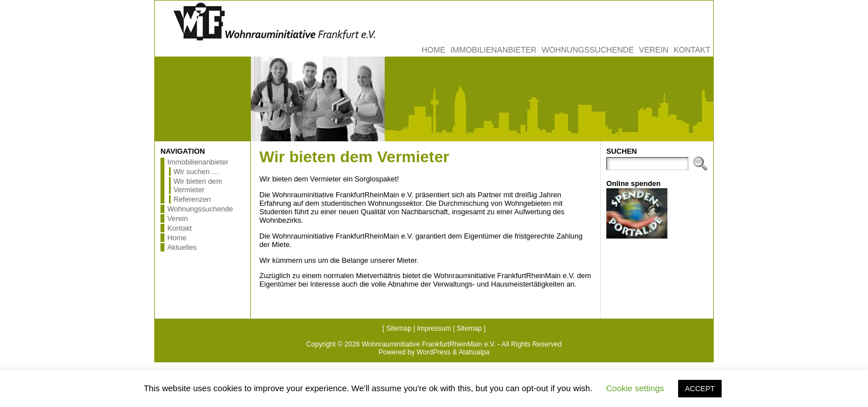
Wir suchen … (196, 172)
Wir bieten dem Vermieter (198, 185)
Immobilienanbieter (198, 162)
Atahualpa (474, 352)
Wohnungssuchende (200, 209)
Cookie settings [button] (635, 388)
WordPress (433, 352)
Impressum (434, 328)
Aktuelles (182, 247)
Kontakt (179, 228)
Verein (177, 218)
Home (177, 238)
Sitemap (399, 328)
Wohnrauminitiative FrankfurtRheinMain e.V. (429, 344)
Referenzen (192, 199)
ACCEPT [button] (700, 389)
